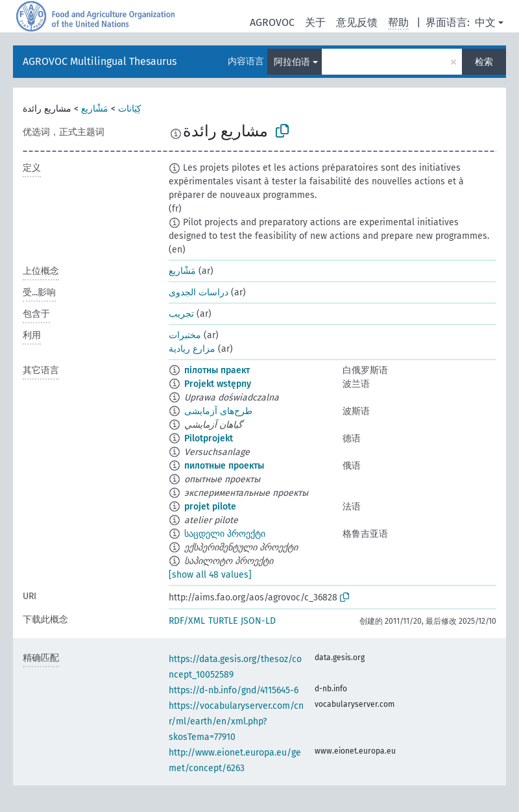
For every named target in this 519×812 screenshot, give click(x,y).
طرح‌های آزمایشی (218, 411)
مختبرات (185, 335)
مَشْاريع (95, 109)
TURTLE (223, 621)
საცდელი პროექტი (225, 534)
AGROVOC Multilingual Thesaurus (100, 61)
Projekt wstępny (218, 384)
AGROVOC (272, 22)
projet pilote (210, 507)
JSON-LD (258, 621)
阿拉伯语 (292, 62)
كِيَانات (130, 109)
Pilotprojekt (209, 438)
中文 (485, 22)
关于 (315, 22)
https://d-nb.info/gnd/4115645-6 (234, 690)
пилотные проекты (224, 466)
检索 (484, 62)
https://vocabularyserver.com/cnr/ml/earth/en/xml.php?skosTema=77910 (236, 721)
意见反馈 (357, 22)
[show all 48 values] (210, 575)
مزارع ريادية (192, 349)
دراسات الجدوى (199, 292)
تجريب (181, 314)
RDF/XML (187, 621)
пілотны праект (217, 370)
